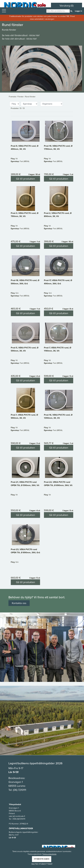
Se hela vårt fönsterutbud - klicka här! (21, 35)
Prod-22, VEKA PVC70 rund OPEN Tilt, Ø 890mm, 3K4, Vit (58, 484)
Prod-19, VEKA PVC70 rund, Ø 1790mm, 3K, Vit (58, 147)
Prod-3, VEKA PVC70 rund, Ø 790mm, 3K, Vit (25, 215)
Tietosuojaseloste (49, 854)
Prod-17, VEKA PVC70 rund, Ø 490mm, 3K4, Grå (58, 282)
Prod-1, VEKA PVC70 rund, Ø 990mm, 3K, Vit (24, 416)
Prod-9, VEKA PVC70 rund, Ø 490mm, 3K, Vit (25, 147)
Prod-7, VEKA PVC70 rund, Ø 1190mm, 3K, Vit (58, 349)
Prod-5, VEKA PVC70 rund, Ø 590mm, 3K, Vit (25, 349)
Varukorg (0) (67, 6)
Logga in (78, 11)
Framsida (13, 97)
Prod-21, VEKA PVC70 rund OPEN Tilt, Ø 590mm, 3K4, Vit (25, 484)
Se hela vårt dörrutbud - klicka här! (19, 39)
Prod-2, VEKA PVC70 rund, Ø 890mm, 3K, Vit (58, 215)
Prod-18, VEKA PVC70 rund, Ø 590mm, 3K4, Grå (25, 282)
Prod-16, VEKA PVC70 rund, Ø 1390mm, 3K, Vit (58, 416)
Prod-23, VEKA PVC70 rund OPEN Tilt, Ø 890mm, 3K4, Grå (25, 551)
